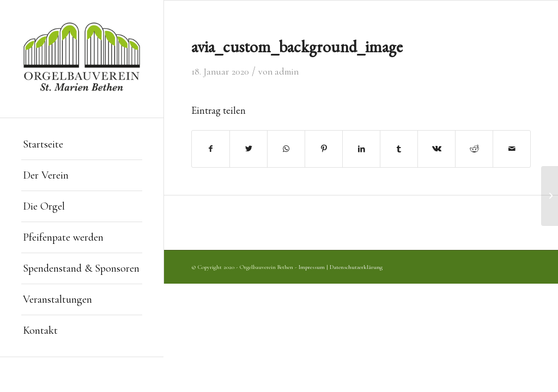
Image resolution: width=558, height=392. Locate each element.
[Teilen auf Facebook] (211, 149)
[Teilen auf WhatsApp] (286, 149)
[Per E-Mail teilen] (512, 149)
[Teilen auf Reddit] (474, 149)
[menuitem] (82, 145)
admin (287, 72)
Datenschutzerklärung (356, 267)
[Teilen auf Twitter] (248, 149)
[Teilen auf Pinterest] (324, 149)
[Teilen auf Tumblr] (399, 149)
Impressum (312, 267)
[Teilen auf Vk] (436, 149)
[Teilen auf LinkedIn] (361, 149)
